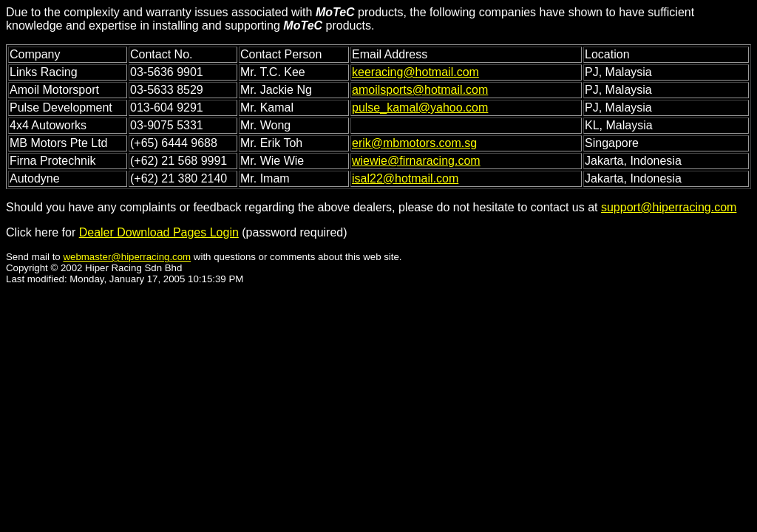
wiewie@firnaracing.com (416, 161)
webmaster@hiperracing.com (127, 257)
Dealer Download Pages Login (159, 232)
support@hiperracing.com (669, 207)
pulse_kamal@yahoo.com (420, 108)
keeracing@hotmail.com (415, 72)
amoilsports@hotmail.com (420, 90)
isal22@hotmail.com (405, 178)
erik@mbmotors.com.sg (414, 143)
